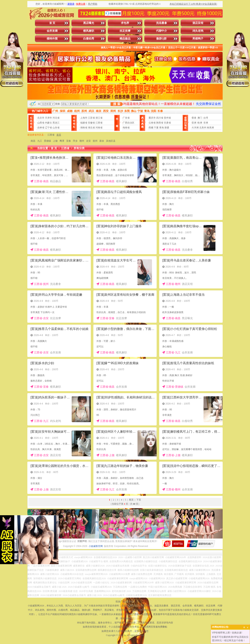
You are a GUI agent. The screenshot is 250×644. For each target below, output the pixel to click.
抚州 (95, 141)
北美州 (203, 128)
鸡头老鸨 (198, 31)
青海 (162, 128)
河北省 (56, 118)
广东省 (126, 118)
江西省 (99, 123)
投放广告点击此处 (125, 602)
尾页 (131, 500)
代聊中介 (162, 31)
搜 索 (117, 104)
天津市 (48, 118)
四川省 (160, 118)
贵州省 (167, 118)
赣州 (82, 141)
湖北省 (91, 128)
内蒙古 (48, 123)
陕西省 (160, 123)
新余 (102, 141)
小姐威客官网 (96, 546)
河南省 (99, 128)
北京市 (41, 118)
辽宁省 (48, 128)
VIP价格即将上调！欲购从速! (227, 633)
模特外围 (52, 39)
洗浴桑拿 (162, 23)
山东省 (56, 128)
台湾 (206, 118)
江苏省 (91, 118)
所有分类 (79, 148)
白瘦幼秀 (89, 39)
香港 (194, 118)
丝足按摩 (125, 31)
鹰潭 (62, 141)
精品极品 (125, 39)
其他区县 (111, 141)
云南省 (152, 123)
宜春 (69, 141)
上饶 (55, 141)
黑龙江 (56, 123)
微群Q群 (161, 39)
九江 (40, 141)
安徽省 (91, 123)
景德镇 (47, 141)
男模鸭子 (198, 39)
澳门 (200, 118)
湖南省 (84, 128)
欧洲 (200, 123)
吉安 (88, 141)
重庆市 (152, 118)
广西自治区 (129, 123)
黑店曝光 (89, 23)
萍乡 (75, 141)
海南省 (126, 128)
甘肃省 (167, 123)
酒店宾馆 (198, 23)
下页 (139, 500)
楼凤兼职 (89, 31)
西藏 (151, 128)
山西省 (41, 123)
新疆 (167, 128)
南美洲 (210, 128)
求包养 (125, 23)
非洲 (206, 123)
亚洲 (194, 123)
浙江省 (99, 118)
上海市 (84, 118)
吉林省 (41, 128)
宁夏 (156, 128)
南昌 (33, 141)
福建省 (84, 123)
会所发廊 (52, 31)
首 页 (52, 23)
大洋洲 (195, 128)
